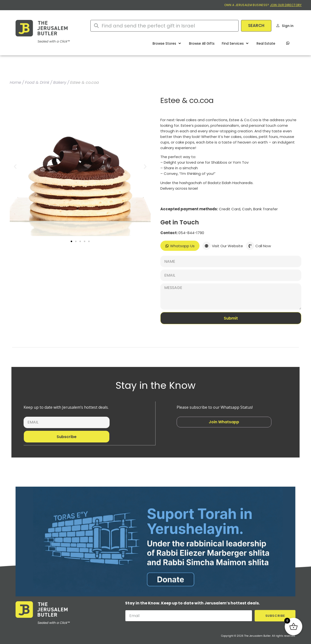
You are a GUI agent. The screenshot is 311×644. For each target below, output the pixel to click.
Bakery (60, 82)
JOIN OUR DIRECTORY (286, 5)
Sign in (288, 26)
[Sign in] (278, 26)
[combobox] (164, 26)
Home (15, 82)
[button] (167, 43)
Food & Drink (37, 82)
